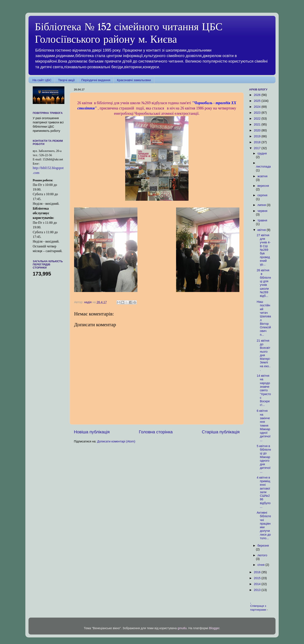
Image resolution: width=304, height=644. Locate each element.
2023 (258, 113)
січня (262, 565)
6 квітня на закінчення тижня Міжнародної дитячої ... (264, 425)
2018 (258, 142)
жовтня (263, 176)
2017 (258, 148)
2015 (258, 578)
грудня (262, 153)
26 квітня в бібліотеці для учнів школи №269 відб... (264, 283)
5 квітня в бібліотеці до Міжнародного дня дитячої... (264, 459)
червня (263, 211)
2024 (258, 107)
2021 (258, 124)
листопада (263, 166)
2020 (258, 130)
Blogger (214, 628)
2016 (258, 572)
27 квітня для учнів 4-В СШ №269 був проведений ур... (264, 250)
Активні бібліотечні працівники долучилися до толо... (264, 525)
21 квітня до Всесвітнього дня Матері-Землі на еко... (264, 355)
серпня (263, 195)
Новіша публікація (92, 432)
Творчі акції (66, 80)
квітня (262, 230)
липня (262, 205)
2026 (258, 95)
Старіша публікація (221, 432)
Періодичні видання (96, 80)
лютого (262, 555)
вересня (263, 186)
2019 (258, 136)
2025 (258, 101)
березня (263, 546)
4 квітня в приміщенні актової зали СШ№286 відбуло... (264, 492)
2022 (258, 119)
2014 (258, 584)
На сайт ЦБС (42, 80)
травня (262, 220)
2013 (258, 590)
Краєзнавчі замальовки (134, 80)
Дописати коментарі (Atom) (116, 441)
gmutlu (182, 628)
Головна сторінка (156, 432)
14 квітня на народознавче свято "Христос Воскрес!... (264, 390)
